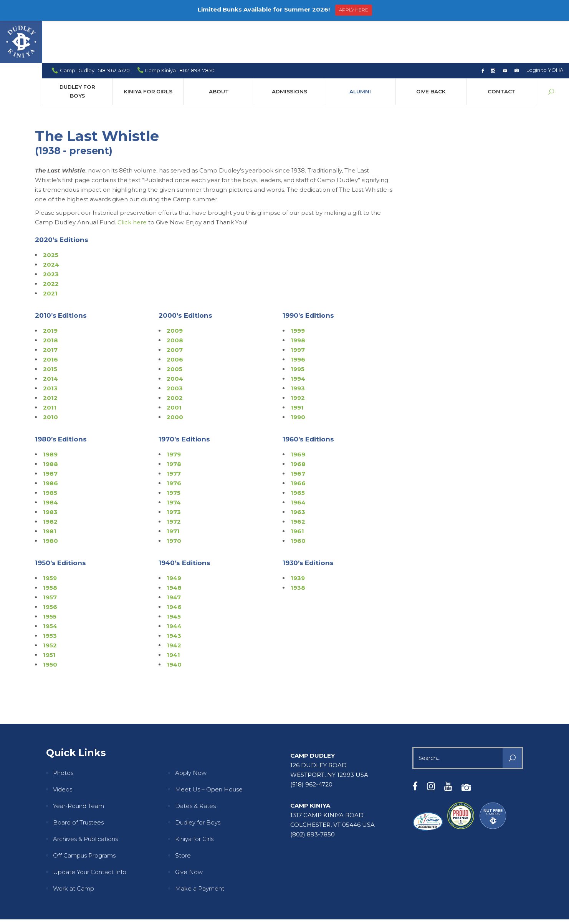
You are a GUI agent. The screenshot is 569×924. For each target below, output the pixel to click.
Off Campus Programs (84, 813)
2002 (175, 356)
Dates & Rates (195, 764)
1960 (298, 498)
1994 (298, 336)
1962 (298, 479)
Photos (63, 731)
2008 (175, 298)
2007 (175, 308)
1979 (174, 412)
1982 (50, 479)
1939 (298, 536)
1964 (298, 460)
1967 (298, 431)
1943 (174, 593)
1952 (50, 603)
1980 (50, 498)
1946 (174, 565)
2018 (50, 298)
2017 (50, 308)
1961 (297, 489)
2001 (174, 365)
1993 (298, 346)
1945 (174, 574)
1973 (174, 470)
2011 (50, 365)
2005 (175, 327)
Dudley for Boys (198, 780)
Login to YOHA (545, 28)
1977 (174, 431)
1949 (174, 536)
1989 (50, 412)
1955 (50, 574)
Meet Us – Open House (209, 747)
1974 (174, 460)
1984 (50, 460)
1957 (50, 555)
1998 (298, 298)
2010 (50, 375)
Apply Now (191, 731)
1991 (297, 365)
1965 (298, 450)
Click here (132, 180)
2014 (50, 336)
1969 (298, 412)
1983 (50, 470)
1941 (173, 613)
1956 (50, 565)
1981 (50, 489)
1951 (49, 613)
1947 (174, 555)
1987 (50, 431)
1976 (174, 441)
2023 (51, 232)
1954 (50, 584)
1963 (298, 470)
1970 (174, 498)
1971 (173, 489)
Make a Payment (200, 846)
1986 (50, 441)
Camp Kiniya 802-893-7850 (180, 28)
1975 (174, 450)
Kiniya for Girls (194, 797)
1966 (298, 441)
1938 (298, 545)
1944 (174, 584)
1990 (298, 375)
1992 (298, 356)
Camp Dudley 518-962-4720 (95, 28)
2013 (50, 346)
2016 (50, 317)
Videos (63, 747)
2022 (51, 241)
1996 (298, 317)
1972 (174, 479)
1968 (298, 422)
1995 (298, 327)
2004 (175, 336)
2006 (175, 317)
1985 (50, 450)
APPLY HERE (354, 10)
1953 (50, 593)
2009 (175, 288)
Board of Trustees (78, 780)
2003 (175, 346)
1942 (174, 603)
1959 (50, 536)
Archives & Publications (85, 797)
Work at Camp (74, 846)
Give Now (189, 830)
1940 (174, 622)
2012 (50, 356)
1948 (174, 545)
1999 (298, 288)
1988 (50, 422)
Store (183, 813)
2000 (175, 375)
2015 (50, 327)
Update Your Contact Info (90, 830)
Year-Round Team (79, 764)
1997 (298, 308)
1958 (50, 545)
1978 (174, 422)
